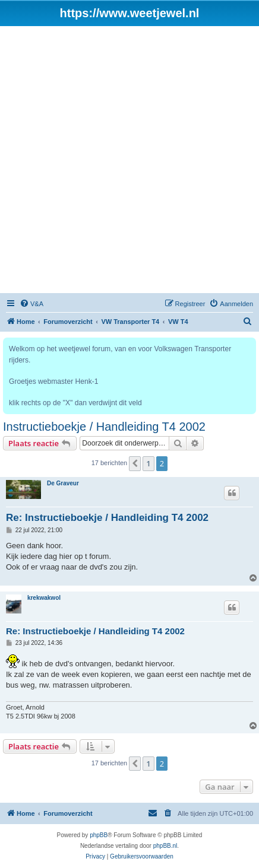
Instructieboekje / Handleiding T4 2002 (104, 427)
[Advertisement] (129, 161)
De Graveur (63, 483)
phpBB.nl (165, 846)
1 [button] (148, 463)
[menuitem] (31, 304)
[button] (135, 463)
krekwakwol (44, 598)
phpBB (99, 835)
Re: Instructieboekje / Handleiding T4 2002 (107, 518)
